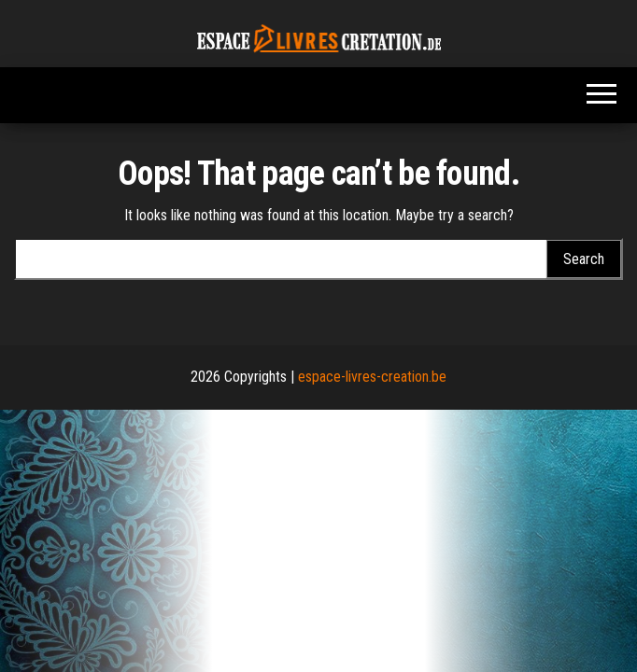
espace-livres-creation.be (372, 377)
